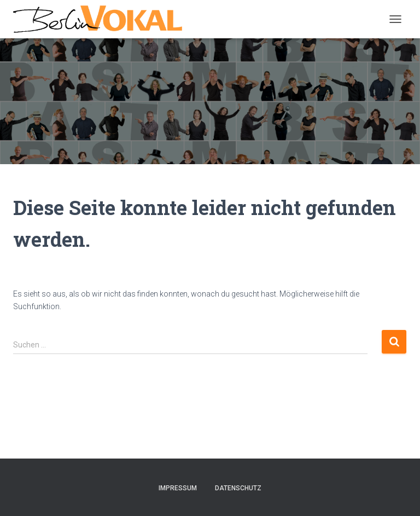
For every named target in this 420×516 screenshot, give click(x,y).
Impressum (178, 488)
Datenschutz (238, 488)
